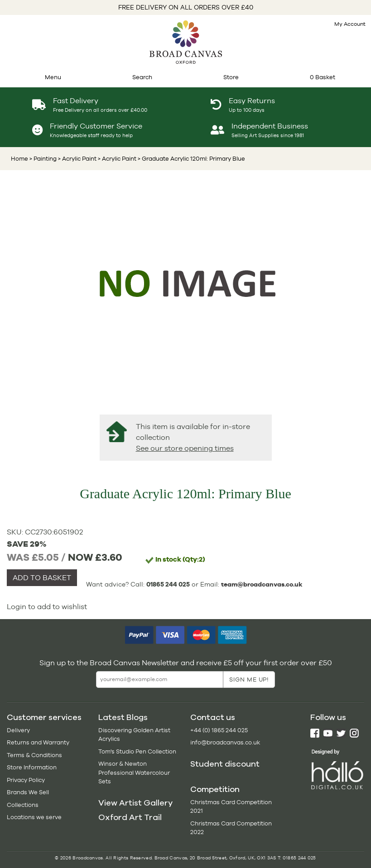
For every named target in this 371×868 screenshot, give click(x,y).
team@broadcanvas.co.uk (262, 584)
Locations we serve (34, 817)
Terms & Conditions (34, 755)
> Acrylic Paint (77, 159)
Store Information (32, 767)
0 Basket (323, 77)
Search (142, 77)
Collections (23, 805)
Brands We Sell (28, 792)
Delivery (18, 730)
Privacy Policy (26, 780)
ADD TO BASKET (42, 578)
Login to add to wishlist (47, 607)
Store (231, 77)
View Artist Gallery (135, 803)
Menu (53, 77)
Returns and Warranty (38, 742)
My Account (350, 24)
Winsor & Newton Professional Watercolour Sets (134, 773)
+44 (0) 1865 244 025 (219, 730)
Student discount (225, 764)
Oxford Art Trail (130, 817)
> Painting (43, 159)
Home (19, 159)
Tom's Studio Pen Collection (137, 751)
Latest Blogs (123, 717)
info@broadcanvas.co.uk (225, 742)
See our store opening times (185, 448)
